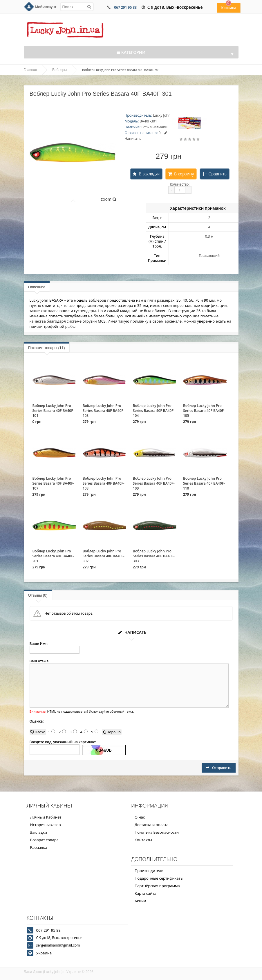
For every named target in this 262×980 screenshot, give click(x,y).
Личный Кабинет (46, 817)
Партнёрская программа (157, 886)
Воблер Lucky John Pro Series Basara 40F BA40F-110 (204, 483)
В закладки (149, 174)
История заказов (46, 825)
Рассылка (39, 847)
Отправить (218, 768)
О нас (140, 817)
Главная (30, 70)
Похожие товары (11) (47, 348)
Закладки (39, 832)
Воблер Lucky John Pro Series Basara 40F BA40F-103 (104, 411)
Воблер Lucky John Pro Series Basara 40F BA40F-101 (53, 411)
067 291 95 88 (125, 7)
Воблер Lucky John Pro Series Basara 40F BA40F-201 (53, 556)
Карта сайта (146, 893)
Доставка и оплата (152, 825)
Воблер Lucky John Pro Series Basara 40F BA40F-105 (204, 411)
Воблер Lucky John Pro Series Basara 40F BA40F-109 (154, 483)
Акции (140, 901)
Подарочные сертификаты (159, 878)
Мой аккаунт (46, 7)
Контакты (143, 840)
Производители (149, 871)
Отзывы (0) (38, 595)
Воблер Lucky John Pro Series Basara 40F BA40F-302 (104, 556)
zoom (108, 199)
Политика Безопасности (157, 832)
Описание (37, 287)
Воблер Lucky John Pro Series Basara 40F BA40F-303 (154, 556)
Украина (44, 953)
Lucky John (162, 115)
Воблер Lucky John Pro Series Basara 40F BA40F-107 (53, 483)
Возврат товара (44, 840)
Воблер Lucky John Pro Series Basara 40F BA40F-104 (154, 411)
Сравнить (217, 174)
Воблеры (59, 70)
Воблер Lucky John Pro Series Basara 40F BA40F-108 (104, 483)
